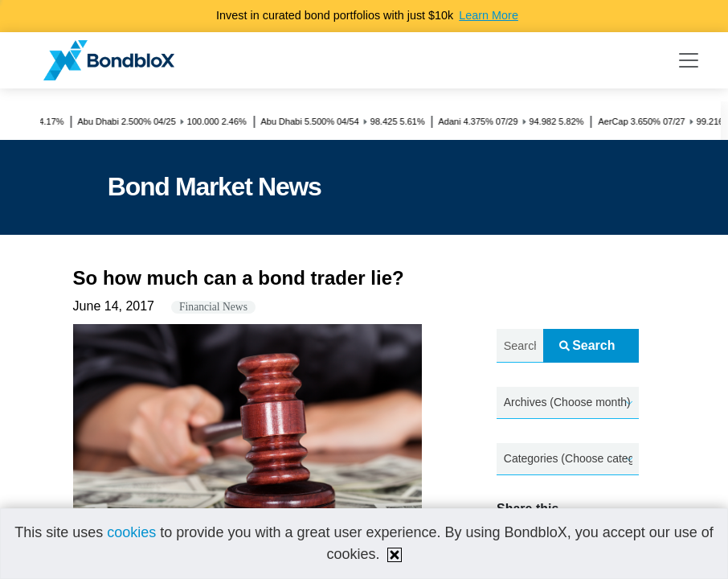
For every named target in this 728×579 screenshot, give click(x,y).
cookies (131, 532)
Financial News (213, 307)
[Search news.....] (520, 346)
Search (587, 345)
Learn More (489, 15)
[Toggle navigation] (689, 60)
